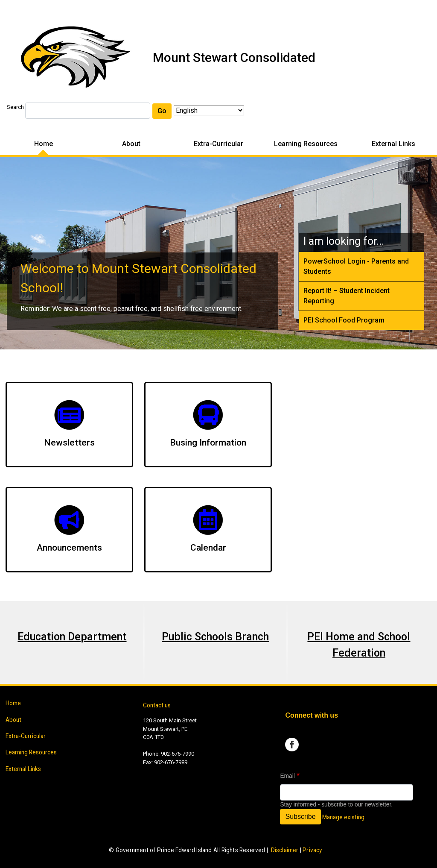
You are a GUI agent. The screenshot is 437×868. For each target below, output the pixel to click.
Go (162, 111)
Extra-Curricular (218, 144)
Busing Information (208, 443)
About (131, 144)
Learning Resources (306, 144)
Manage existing (343, 817)
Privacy (312, 850)
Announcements (69, 548)
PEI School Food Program (344, 320)
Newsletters (69, 443)
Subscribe (300, 817)
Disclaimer (285, 850)
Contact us (157, 705)
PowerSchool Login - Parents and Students (356, 266)
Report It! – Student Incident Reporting (347, 296)
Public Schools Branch (215, 637)
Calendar (208, 548)
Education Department (72, 637)
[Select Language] (209, 110)
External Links (393, 144)
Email (287, 776)
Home (44, 144)
